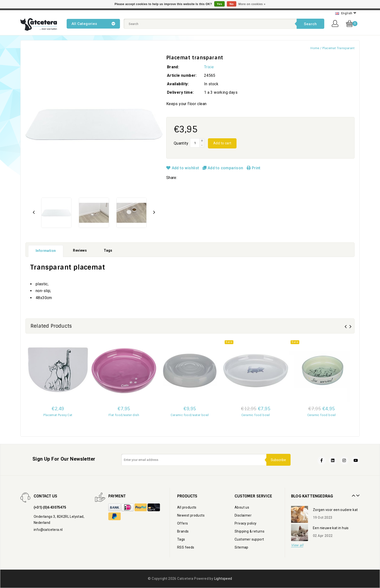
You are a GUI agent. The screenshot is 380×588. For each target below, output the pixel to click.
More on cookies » (252, 4)
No (232, 4)
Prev (353, 494)
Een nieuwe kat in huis (331, 528)
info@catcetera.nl (48, 530)
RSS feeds (186, 547)
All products (187, 507)
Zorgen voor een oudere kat (335, 510)
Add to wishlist (183, 168)
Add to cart (222, 143)
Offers (182, 523)
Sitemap (241, 547)
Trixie (209, 67)
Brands (183, 531)
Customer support (249, 539)
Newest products (191, 515)
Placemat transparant (338, 48)
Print (254, 168)
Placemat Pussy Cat (58, 415)
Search (310, 24)
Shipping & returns (249, 531)
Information (46, 251)
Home (315, 48)
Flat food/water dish (124, 415)
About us (242, 507)
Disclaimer (243, 515)
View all (297, 545)
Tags (108, 250)
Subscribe (278, 460)
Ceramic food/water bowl (190, 415)
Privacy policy (246, 523)
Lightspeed (223, 579)
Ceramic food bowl (256, 415)
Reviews (80, 250)
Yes (220, 4)
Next (357, 494)
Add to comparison (223, 168)
